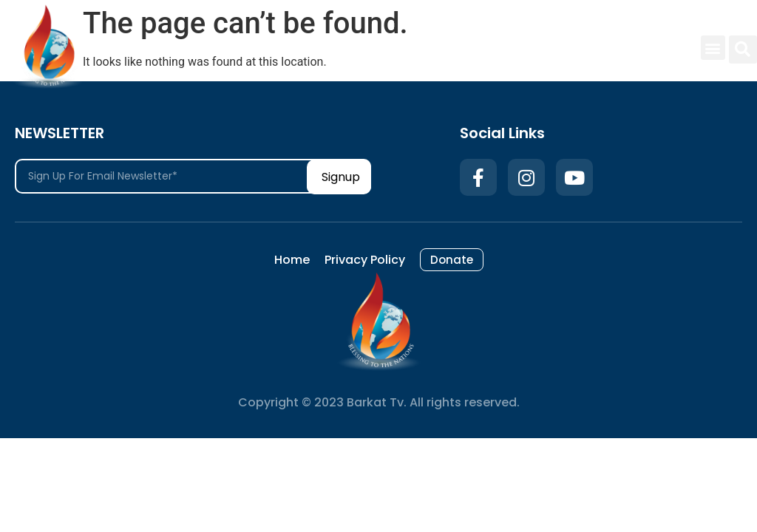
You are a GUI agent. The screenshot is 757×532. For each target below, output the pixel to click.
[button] (713, 48)
